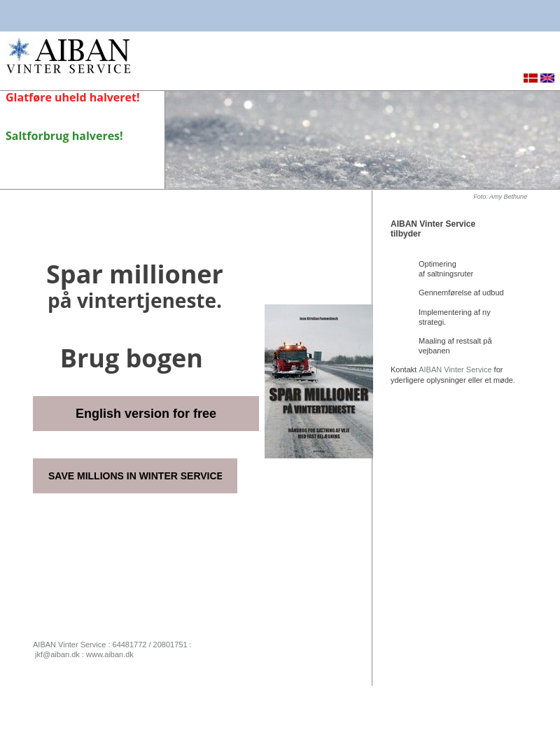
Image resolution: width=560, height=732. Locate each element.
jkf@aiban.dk (57, 654)
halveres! (98, 136)
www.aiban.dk (110, 654)
